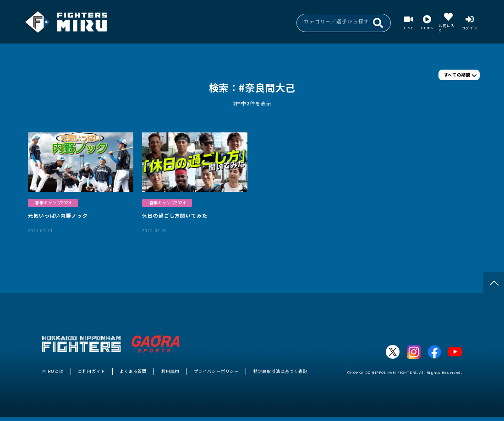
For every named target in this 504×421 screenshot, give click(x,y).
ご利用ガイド (91, 371)
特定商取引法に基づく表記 (280, 371)
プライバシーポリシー (216, 371)
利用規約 (170, 371)
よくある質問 (133, 371)
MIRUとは (53, 371)
